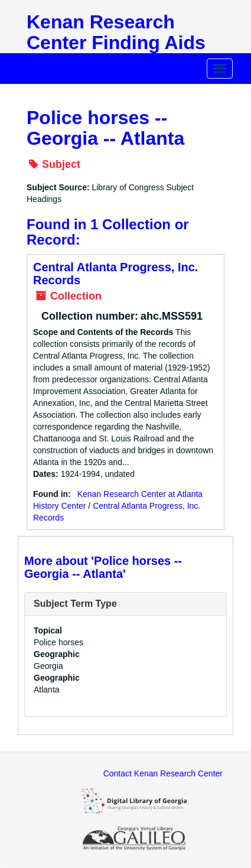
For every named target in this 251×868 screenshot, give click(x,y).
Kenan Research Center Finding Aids (116, 32)
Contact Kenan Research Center (163, 773)
